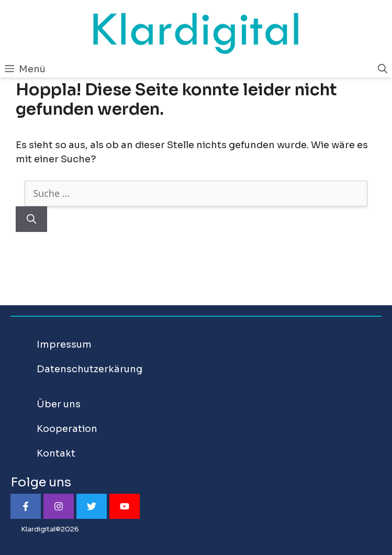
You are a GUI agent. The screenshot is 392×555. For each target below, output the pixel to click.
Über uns (59, 404)
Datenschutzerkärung (89, 369)
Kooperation (67, 429)
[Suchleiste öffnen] (383, 69)
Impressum (64, 345)
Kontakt (56, 453)
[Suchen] (31, 219)
